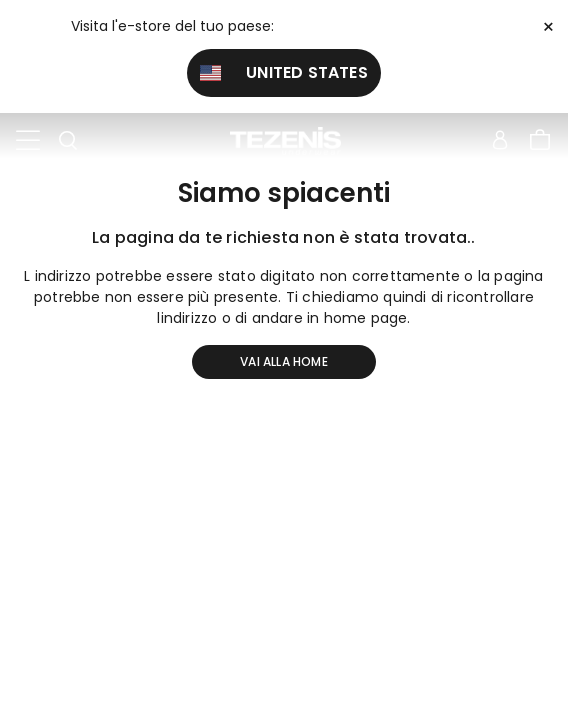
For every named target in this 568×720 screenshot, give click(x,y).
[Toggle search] (68, 141)
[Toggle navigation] (28, 141)
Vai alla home (284, 361)
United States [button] (284, 72)
